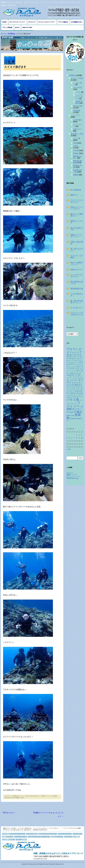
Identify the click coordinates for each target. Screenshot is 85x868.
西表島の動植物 (78, 162)
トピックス (75, 115)
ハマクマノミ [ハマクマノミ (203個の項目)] (77, 397)
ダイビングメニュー (65, 834)
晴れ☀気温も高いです (77, 283)
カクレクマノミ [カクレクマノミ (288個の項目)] (75, 363)
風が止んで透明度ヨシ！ (77, 215)
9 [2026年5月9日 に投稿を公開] (79, 438)
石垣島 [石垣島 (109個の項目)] (72, 415)
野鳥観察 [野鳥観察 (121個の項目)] (73, 419)
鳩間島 (76, 175)
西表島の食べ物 (78, 171)
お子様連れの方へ (77, 22)
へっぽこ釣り (78, 84)
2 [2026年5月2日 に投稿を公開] (79, 435)
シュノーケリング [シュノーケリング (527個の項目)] (74, 374)
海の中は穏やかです (77, 229)
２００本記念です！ (77, 295)
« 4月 (69, 449)
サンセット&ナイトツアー (47, 22)
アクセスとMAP (32, 834)
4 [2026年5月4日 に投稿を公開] (67, 438)
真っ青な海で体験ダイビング (77, 302)
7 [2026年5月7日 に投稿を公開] (74, 438)
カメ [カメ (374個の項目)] (79, 367)
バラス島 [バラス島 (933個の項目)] (73, 400)
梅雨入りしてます (77, 222)
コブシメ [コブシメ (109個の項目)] (73, 371)
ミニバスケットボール (79, 97)
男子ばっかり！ (8, 813)
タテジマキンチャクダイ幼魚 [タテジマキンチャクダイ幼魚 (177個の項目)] (74, 384)
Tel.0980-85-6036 (40, 859)
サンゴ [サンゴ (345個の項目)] (80, 371)
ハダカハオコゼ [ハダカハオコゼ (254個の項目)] (76, 393)
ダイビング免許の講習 (72, 837)
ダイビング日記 (24, 796)
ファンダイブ (77, 834)
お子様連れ (78, 120)
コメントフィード (74, 476)
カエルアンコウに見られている (77, 314)
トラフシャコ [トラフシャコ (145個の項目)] (75, 388)
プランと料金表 (7, 27)
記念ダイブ (78, 129)
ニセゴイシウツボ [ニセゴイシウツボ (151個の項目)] (75, 390)
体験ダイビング (47, 796)
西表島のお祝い (78, 157)
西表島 (76, 153)
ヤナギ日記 (78, 88)
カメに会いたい (77, 308)
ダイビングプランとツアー (48, 834)
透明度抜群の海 (77, 289)
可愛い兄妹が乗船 (77, 243)
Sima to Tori (27, 27)
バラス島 (77, 138)
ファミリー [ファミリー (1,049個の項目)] (73, 404)
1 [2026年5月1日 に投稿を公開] (77, 435)
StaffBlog (15, 796)
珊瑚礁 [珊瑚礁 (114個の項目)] (68, 415)
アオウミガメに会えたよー (77, 201)
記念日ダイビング (57, 837)
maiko (22, 798)
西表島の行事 (78, 166)
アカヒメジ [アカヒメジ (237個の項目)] (71, 357)
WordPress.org (72, 478)
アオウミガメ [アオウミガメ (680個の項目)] (74, 351)
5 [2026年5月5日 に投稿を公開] (69, 438)
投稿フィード (72, 475)
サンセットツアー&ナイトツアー (39, 837)
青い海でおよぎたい (77, 250)
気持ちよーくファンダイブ (77, 208)
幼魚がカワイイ (77, 270)
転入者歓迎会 (76, 190)
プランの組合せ (63, 22)
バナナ (78, 92)
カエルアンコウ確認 (77, 257)
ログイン (70, 473)
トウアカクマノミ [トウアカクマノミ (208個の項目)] (75, 387)
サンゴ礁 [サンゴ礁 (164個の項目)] (70, 373)
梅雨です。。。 (77, 195)
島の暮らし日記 (77, 134)
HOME (4, 22)
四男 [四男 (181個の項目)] (71, 412)
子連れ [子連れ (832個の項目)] (78, 412)
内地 (75, 143)
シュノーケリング (20, 837)
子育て (76, 146)
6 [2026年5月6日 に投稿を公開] (72, 438)
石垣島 (76, 151)
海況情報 (77, 111)
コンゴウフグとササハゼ (77, 276)
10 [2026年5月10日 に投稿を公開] (82, 438)
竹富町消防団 (79, 102)
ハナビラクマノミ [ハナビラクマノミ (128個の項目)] (72, 396)
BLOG (17, 27)
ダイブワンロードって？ (17, 22)
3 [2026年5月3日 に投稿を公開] (81, 435)
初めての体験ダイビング (77, 264)
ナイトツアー (78, 125)
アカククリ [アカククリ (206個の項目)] (74, 352)
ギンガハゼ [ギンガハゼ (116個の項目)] (78, 369)
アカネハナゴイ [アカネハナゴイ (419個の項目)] (74, 353)
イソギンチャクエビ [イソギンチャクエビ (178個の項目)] (75, 358)
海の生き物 (33, 796)
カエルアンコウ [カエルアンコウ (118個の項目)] (74, 363)
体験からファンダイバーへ (77, 236)
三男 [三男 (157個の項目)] (82, 407)
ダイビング (32, 22)
